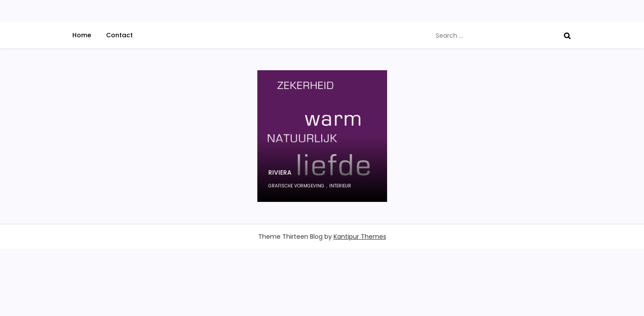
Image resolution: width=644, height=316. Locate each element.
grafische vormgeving (296, 186)
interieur (340, 186)
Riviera (280, 172)
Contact (119, 35)
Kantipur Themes (360, 237)
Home (82, 35)
